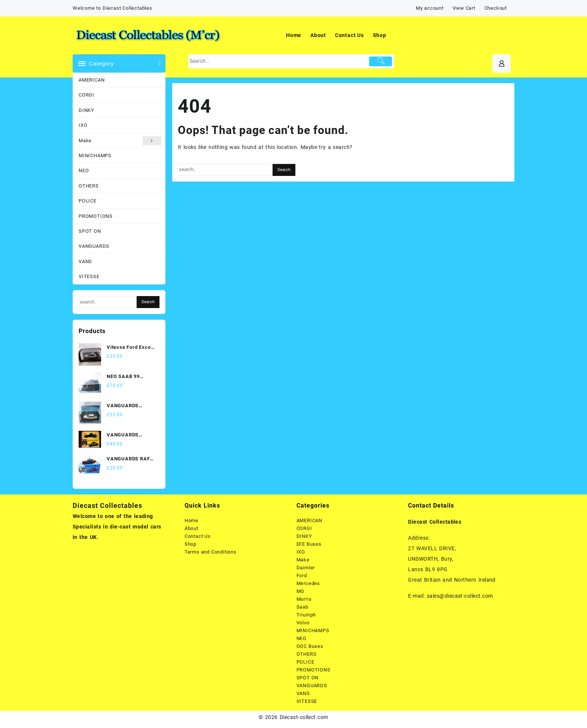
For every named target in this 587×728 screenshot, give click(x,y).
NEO (84, 170)
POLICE (88, 201)
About (191, 528)
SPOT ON (90, 231)
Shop (191, 544)
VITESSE (89, 276)
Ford (302, 575)
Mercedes (308, 583)
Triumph (306, 615)
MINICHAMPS (95, 156)
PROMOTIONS (96, 216)
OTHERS (89, 186)
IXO (83, 125)
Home (191, 520)
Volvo (303, 623)
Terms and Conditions (211, 552)
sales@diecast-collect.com (460, 596)
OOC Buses (310, 646)
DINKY (86, 110)
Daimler (306, 568)
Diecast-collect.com (304, 717)
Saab (302, 607)
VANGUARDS (94, 246)
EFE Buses (309, 544)
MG (301, 591)
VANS (85, 261)
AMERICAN (92, 80)
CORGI (86, 95)
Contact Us (198, 536)
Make (120, 141)
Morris (304, 599)
